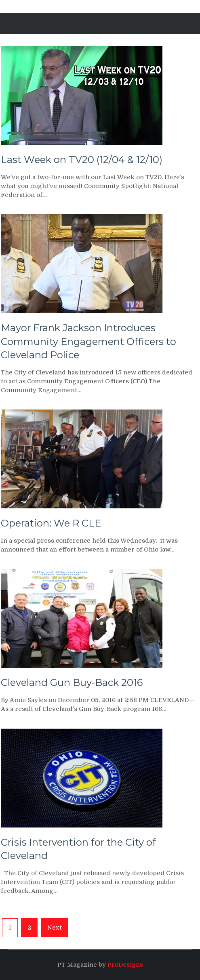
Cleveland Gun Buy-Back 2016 (72, 682)
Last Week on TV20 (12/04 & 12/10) (82, 160)
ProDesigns (125, 965)
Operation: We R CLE (51, 523)
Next (55, 928)
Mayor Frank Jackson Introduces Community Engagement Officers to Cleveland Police (88, 341)
